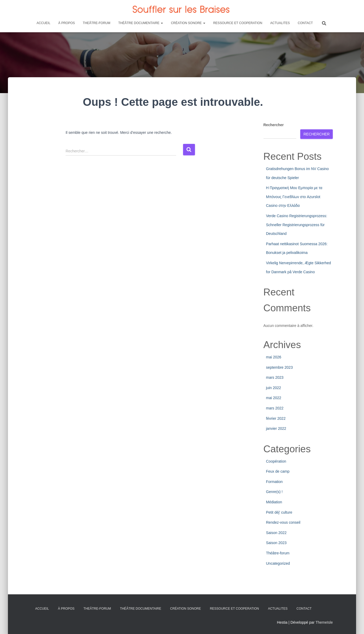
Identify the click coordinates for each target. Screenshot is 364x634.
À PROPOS (67, 23)
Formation (274, 482)
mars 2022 (275, 408)
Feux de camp (278, 471)
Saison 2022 (276, 533)
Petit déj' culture (279, 512)
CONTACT (305, 23)
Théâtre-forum (278, 553)
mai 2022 (274, 398)
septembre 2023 (279, 367)
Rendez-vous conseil (283, 522)
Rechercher (274, 125)
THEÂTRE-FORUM (97, 23)
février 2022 (276, 418)
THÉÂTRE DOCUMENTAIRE (141, 23)
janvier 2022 (276, 428)
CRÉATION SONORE (188, 23)
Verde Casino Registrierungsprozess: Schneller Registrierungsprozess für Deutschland (297, 225)
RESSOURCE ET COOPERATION (238, 23)
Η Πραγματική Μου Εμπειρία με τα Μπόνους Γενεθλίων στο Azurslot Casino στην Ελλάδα (294, 197)
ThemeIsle (324, 622)
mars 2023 (275, 377)
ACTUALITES (280, 23)
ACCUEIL (43, 23)
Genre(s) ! (274, 492)
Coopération (276, 461)
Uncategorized (278, 563)
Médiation (274, 502)
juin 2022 (274, 388)
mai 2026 (274, 357)
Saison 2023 (276, 543)
